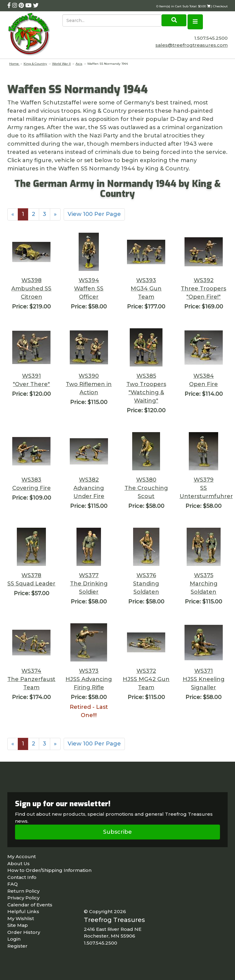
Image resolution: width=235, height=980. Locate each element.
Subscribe (117, 832)
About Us (19, 863)
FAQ (13, 884)
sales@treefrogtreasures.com (192, 45)
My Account (22, 856)
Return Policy (23, 891)
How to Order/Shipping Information (49, 870)
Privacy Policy (23, 898)
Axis (79, 64)
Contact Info (22, 877)
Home (14, 64)
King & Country (35, 64)
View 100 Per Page (94, 214)
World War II (61, 64)
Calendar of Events (30, 905)
